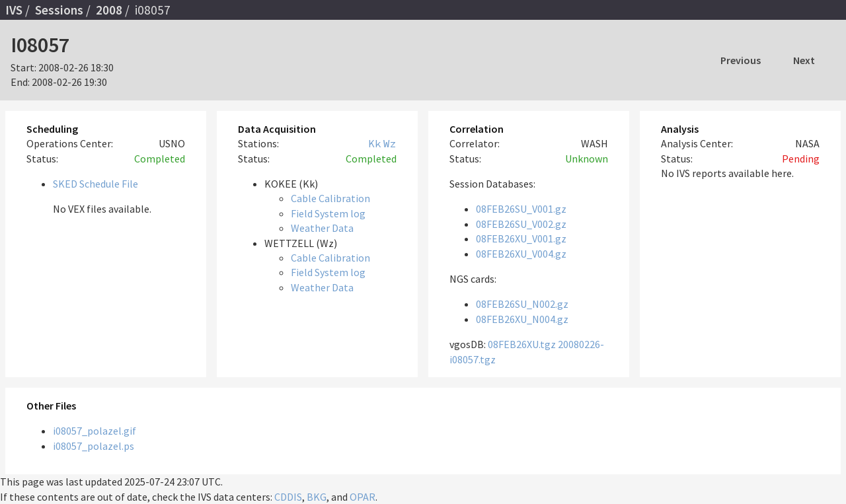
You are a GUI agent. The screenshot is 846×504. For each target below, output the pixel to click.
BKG (317, 497)
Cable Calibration (330, 198)
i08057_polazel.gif (95, 431)
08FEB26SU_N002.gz (522, 304)
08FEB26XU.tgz (522, 344)
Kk (375, 143)
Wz (390, 143)
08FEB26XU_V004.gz (521, 254)
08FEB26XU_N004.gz (522, 319)
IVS (14, 10)
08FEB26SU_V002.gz (521, 224)
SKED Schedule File (96, 184)
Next (804, 60)
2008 (109, 10)
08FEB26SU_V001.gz (521, 209)
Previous (741, 60)
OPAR (363, 497)
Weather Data (322, 228)
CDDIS (288, 497)
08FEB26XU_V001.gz (521, 238)
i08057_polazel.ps (94, 446)
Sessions (59, 10)
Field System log (328, 213)
